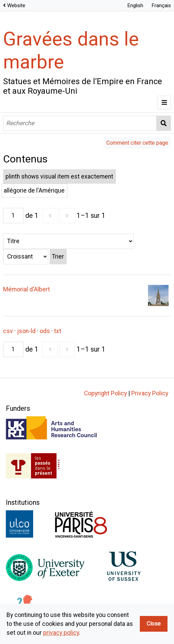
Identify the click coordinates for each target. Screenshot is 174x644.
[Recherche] (80, 123)
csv (8, 331)
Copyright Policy (105, 393)
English (135, 5)
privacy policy (61, 633)
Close (154, 624)
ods (45, 331)
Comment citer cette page (137, 143)
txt (58, 331)
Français (161, 5)
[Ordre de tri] (26, 257)
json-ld (26, 331)
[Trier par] (68, 241)
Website (16, 5)
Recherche (164, 123)
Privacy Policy (150, 393)
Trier (58, 257)
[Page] (13, 216)
